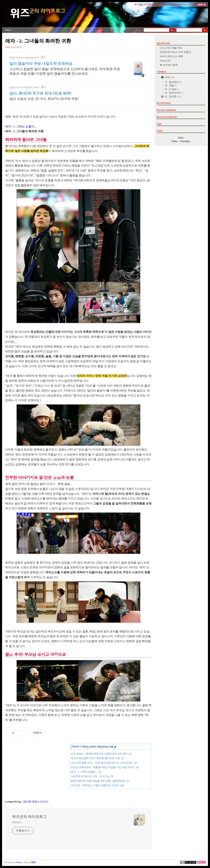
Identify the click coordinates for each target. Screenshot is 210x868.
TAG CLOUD (163, 4)
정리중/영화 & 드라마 (36, 802)
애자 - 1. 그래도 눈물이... (21, 127)
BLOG (138, 4)
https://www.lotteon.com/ (24, 87)
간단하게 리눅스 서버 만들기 (176, 52)
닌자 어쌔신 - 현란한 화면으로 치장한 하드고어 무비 (99, 754)
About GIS (165, 61)
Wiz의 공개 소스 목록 (171, 56)
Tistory (19, 862)
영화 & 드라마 (89, 747)
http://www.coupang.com (24, 57)
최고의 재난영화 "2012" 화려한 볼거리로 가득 (95, 758)
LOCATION (179, 4)
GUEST (192, 4)
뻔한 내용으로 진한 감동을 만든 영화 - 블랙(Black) (98, 781)
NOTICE (149, 4)
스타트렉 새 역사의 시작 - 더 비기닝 (90, 776)
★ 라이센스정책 (169, 65)
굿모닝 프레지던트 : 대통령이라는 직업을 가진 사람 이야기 (103, 767)
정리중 (76, 747)
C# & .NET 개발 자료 (171, 48)
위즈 (33, 862)
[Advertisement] (36, 771)
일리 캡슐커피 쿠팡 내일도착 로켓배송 (41, 64)
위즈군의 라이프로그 (29, 817)
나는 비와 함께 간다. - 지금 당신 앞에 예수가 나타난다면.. (102, 763)
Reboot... (17, 822)
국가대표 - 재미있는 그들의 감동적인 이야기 (95, 785)
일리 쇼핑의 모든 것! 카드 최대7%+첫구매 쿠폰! (44, 99)
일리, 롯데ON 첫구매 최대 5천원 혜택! (41, 93)
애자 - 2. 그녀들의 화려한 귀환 (38, 41)
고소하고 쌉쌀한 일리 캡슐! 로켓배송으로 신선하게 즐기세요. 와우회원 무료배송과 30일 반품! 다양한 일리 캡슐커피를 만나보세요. (65, 71)
